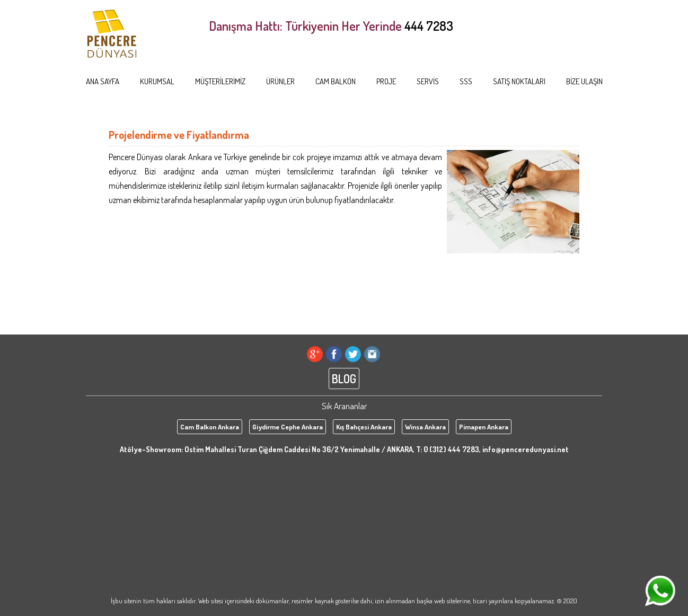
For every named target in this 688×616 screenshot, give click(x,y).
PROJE (386, 81)
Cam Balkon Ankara (210, 427)
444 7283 (429, 26)
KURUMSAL (157, 81)
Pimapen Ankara (484, 427)
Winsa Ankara (425, 427)
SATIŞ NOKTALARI (519, 81)
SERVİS (428, 81)
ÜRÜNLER (280, 81)
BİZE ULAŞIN (584, 81)
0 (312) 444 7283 (451, 449)
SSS (466, 81)
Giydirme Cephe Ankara (288, 427)
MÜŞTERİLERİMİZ (220, 81)
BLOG (344, 379)
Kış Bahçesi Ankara (364, 427)
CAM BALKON (336, 81)
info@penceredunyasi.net (526, 449)
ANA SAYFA (103, 81)
